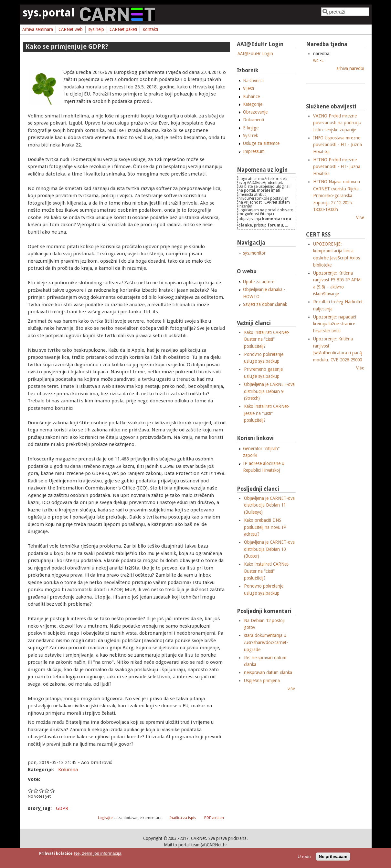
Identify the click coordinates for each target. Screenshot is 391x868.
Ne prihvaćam (333, 857)
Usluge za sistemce (261, 143)
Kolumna (68, 770)
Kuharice (251, 96)
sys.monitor (254, 253)
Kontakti (150, 29)
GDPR (62, 808)
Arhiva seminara (38, 29)
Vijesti (248, 88)
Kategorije (253, 104)
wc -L (318, 60)
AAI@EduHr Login (255, 54)
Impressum (254, 151)
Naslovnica (253, 81)
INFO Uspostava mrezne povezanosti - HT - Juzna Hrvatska (338, 145)
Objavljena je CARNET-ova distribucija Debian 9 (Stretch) (269, 391)
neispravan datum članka (268, 672)
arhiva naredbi (350, 68)
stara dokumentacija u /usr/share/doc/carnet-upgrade (266, 642)
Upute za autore (259, 282)
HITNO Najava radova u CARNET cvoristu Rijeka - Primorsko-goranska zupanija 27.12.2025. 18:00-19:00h (337, 196)
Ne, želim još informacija (98, 853)
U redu (304, 857)
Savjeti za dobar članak (265, 304)
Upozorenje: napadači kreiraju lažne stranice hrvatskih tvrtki (335, 324)
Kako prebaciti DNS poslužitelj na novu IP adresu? (265, 527)
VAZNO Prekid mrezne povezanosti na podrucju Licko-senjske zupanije (337, 123)
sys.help (96, 29)
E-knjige (251, 128)
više (291, 689)
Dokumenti (254, 120)
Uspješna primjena (262, 681)
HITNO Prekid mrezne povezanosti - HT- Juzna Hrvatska (337, 167)
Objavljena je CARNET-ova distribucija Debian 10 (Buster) (269, 549)
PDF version (214, 818)
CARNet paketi (123, 29)
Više (360, 217)
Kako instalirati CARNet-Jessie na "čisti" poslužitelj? (267, 413)
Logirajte (105, 818)
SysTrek (250, 136)
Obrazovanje (255, 112)
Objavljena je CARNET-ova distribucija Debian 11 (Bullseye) (269, 505)
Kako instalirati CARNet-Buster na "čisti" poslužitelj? (267, 339)
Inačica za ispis (183, 818)
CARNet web (71, 29)
